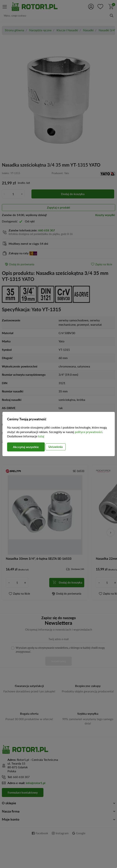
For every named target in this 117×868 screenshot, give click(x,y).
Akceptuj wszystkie (26, 447)
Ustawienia (56, 447)
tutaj (41, 436)
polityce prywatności (88, 432)
